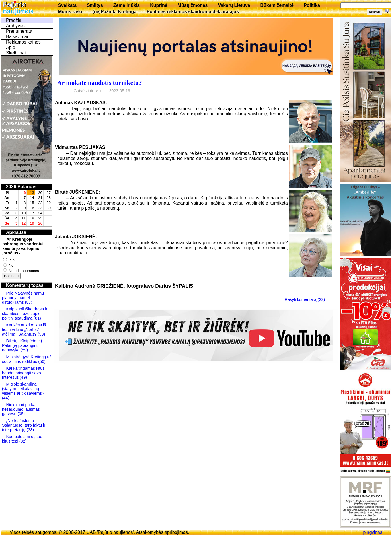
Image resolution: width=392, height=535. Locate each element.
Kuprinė (159, 5)
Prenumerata (19, 31)
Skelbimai (16, 53)
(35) (20, 414)
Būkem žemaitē (277, 5)
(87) (28, 302)
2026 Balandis (21, 187)
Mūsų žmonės (193, 5)
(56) (41, 361)
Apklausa (16, 232)
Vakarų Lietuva (234, 5)
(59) (41, 334)
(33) (30, 430)
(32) (22, 441)
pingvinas (373, 532)
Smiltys (95, 5)
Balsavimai (17, 37)
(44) (6, 398)
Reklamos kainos (23, 42)
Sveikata (67, 5)
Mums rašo (70, 12)
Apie (11, 47)
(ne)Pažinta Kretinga (114, 12)
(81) (37, 318)
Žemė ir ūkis (127, 5)
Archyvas (15, 26)
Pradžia (14, 20)
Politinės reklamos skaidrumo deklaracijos (193, 12)
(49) (23, 377)
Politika (312, 5)
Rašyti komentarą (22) (305, 299)
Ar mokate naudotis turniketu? (100, 83)
